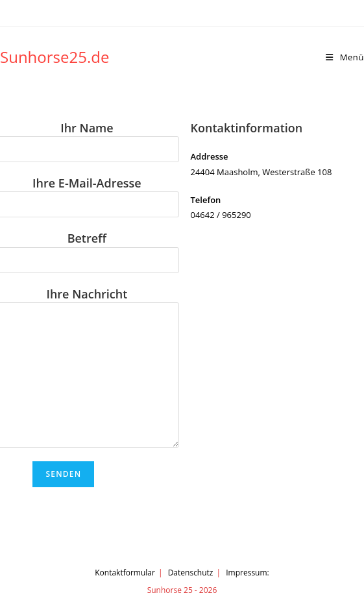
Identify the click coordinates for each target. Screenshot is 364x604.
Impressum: (248, 573)
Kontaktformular (125, 573)
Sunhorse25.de (55, 57)
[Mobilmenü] (345, 57)
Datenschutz (191, 573)
